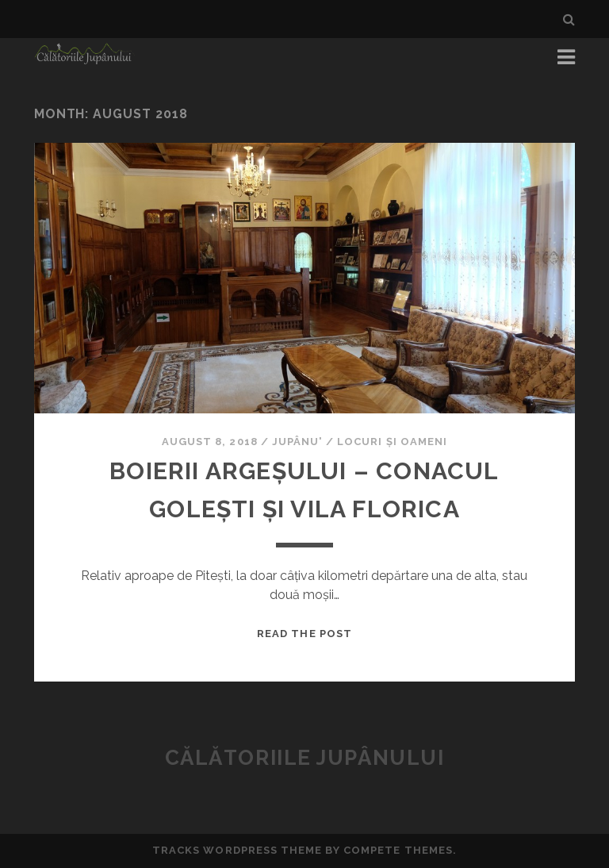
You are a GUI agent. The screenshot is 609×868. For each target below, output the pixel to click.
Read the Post (304, 634)
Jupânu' (297, 442)
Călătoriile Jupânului (305, 758)
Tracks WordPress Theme (237, 850)
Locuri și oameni (392, 442)
